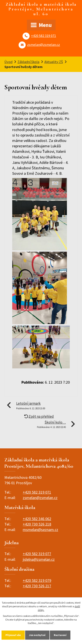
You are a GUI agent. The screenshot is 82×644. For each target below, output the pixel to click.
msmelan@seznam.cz (40, 530)
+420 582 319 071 (44, 36)
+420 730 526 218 (37, 524)
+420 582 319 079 (37, 580)
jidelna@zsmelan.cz (39, 559)
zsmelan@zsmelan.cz (44, 45)
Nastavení (60, 635)
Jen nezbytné (37, 635)
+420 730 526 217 (37, 586)
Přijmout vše (13, 635)
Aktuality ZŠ (54, 62)
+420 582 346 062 (37, 519)
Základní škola (28, 62)
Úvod (8, 62)
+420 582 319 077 (37, 554)
